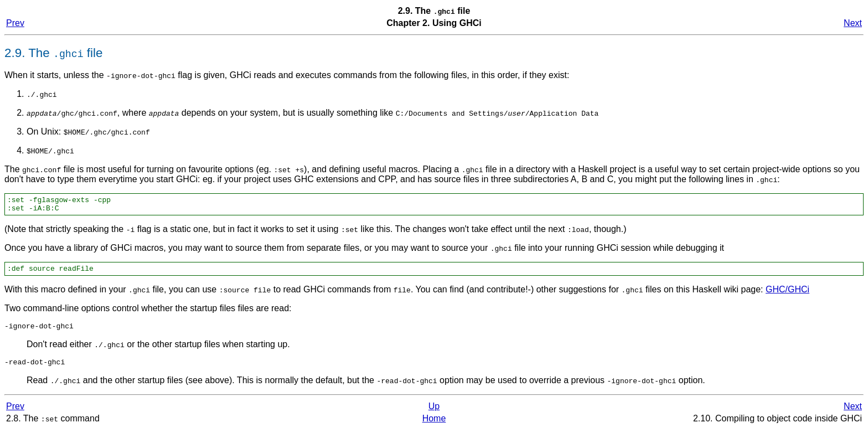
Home (434, 427)
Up (434, 414)
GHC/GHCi (787, 294)
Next (853, 23)
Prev (15, 23)
